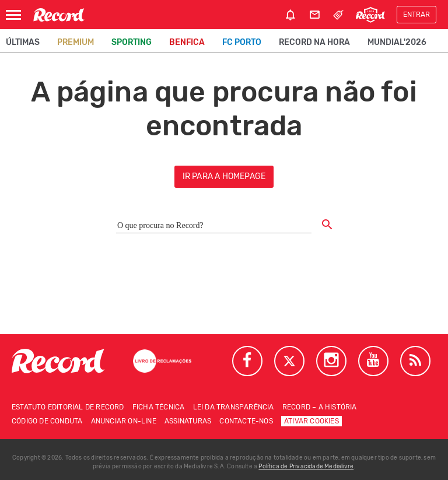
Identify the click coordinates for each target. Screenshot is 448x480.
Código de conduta (47, 421)
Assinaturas (188, 421)
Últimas (23, 42)
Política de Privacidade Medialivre (306, 467)
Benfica (187, 42)
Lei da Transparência (234, 407)
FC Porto (242, 42)
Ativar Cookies (311, 421)
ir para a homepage (224, 176)
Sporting (132, 42)
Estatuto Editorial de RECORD (68, 407)
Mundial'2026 (397, 42)
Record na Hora (314, 42)
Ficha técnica (159, 407)
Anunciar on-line (124, 421)
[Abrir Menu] (13, 15)
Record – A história (320, 407)
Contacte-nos (246, 421)
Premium (76, 42)
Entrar (416, 15)
